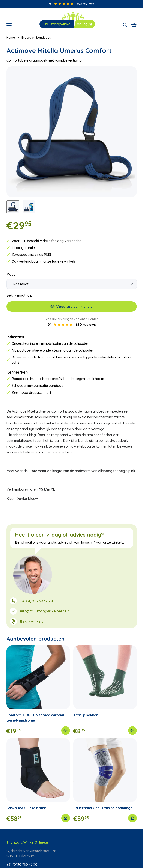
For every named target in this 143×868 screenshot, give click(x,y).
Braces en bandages (36, 38)
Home (11, 38)
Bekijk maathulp (19, 295)
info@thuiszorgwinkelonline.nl (45, 611)
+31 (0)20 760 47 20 (37, 601)
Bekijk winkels (32, 621)
